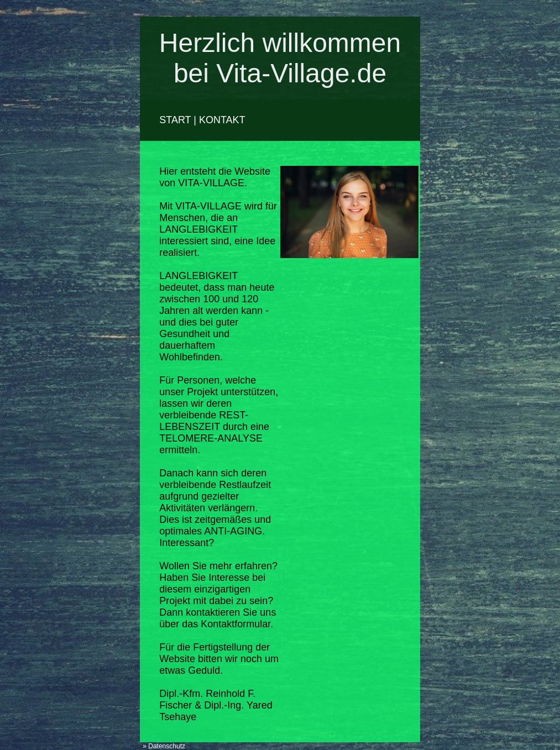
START (175, 120)
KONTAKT (222, 120)
